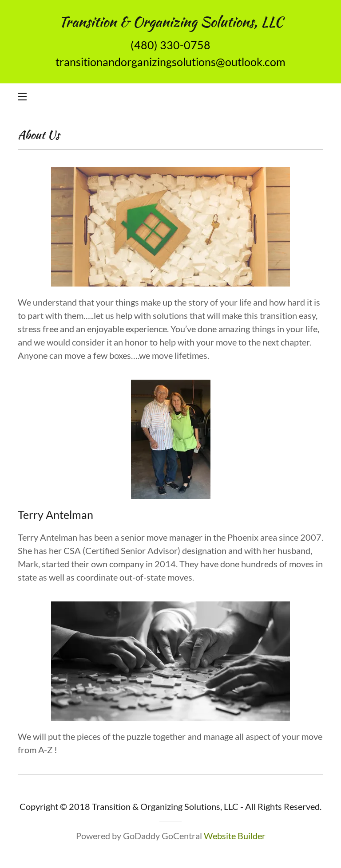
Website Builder (235, 836)
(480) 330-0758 (170, 45)
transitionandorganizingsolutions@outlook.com (170, 62)
